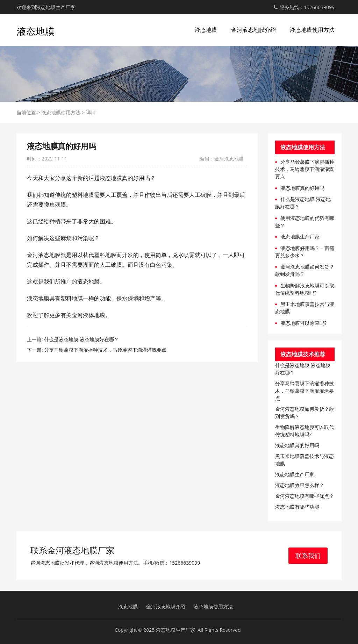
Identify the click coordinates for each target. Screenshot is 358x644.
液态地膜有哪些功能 (297, 507)
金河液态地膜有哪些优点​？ (305, 496)
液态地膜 (206, 30)
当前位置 (26, 112)
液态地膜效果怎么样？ (300, 485)
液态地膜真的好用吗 (302, 188)
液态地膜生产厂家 (300, 237)
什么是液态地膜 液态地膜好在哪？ (81, 339)
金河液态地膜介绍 (253, 30)
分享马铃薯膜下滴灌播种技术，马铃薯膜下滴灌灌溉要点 (105, 350)
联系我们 (308, 556)
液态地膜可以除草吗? (303, 323)
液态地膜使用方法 (312, 30)
